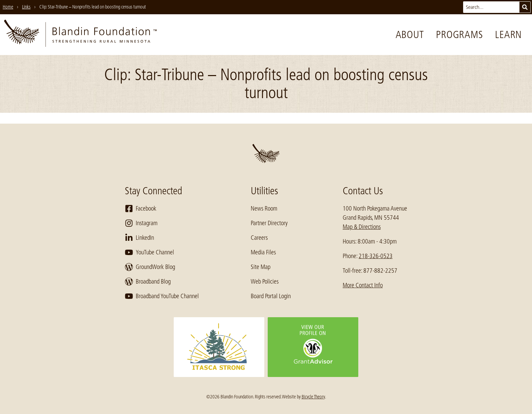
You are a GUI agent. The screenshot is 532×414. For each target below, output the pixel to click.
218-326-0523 (376, 256)
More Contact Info (363, 285)
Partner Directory (269, 223)
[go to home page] (80, 35)
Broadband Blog (148, 282)
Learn (508, 35)
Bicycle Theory (313, 397)
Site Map (261, 267)
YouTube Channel (149, 252)
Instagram (141, 223)
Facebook (141, 209)
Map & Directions (362, 227)
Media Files (263, 252)
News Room (264, 209)
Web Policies (265, 282)
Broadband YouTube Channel (162, 296)
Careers (259, 238)
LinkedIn (139, 238)
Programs (459, 35)
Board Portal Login (271, 296)
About (410, 35)
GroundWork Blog (150, 267)
